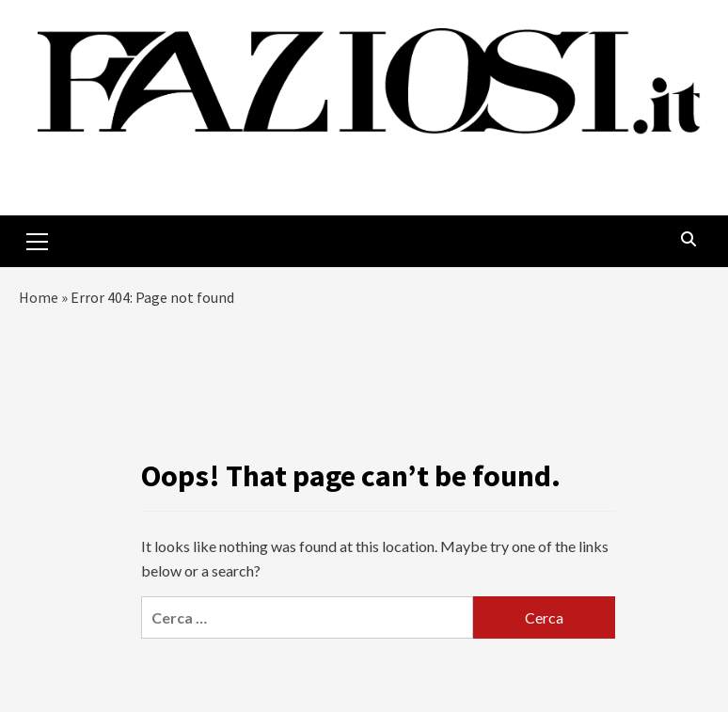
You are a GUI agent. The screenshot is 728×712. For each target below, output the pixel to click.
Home (39, 297)
